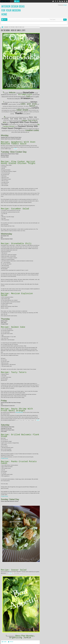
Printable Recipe (4, 458)
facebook (55, 1)
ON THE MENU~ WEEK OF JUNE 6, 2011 (13, 30)
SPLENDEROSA (19, 412)
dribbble (65, 1)
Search (65, 20)
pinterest (67, 1)
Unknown (11, 642)
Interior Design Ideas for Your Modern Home (13, 10)
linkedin (62, 1)
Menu (18, 1)
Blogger (65, 5)
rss (60, 1)
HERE (10, 573)
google (58, 1)
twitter (53, 1)
